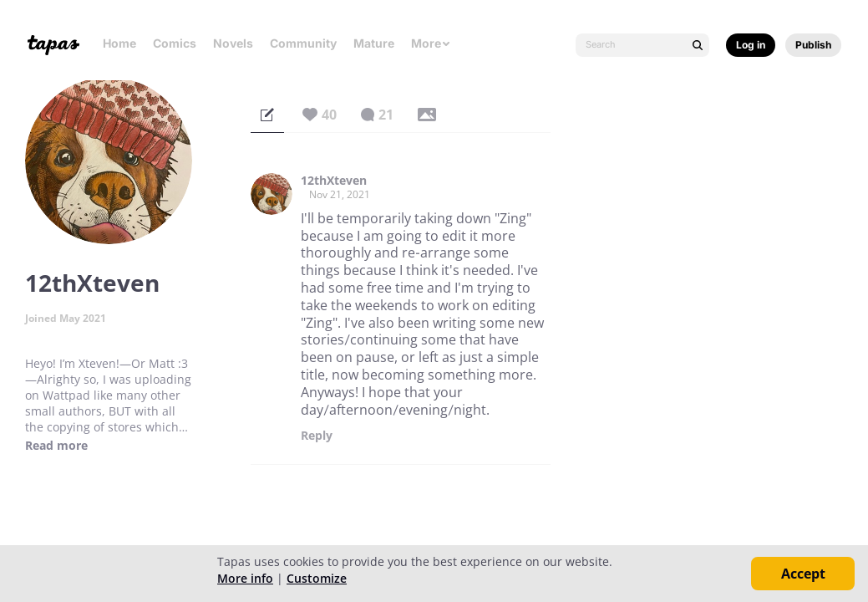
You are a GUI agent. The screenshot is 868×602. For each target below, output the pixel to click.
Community (303, 43)
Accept (803, 574)
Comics (175, 43)
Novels (233, 43)
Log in (751, 45)
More (431, 43)
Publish (813, 45)
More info (245, 578)
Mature (374, 43)
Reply (317, 436)
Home (119, 43)
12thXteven (334, 181)
